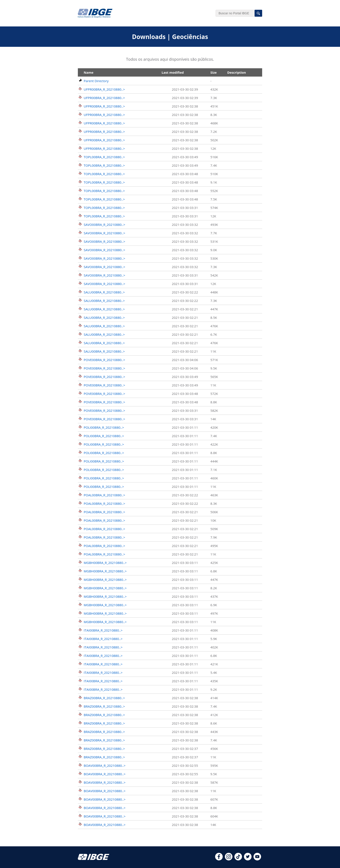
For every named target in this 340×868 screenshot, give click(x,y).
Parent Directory (96, 81)
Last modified (173, 72)
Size (213, 72)
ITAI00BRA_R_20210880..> (103, 630)
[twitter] (248, 859)
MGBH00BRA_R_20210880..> (105, 563)
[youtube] (257, 859)
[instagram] (229, 859)
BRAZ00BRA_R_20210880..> (104, 698)
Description (237, 72)
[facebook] (219, 859)
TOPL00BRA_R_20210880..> (104, 157)
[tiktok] (238, 859)
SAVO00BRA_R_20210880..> (104, 225)
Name (89, 72)
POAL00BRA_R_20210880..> (104, 495)
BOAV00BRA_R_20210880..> (105, 765)
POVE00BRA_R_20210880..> (104, 360)
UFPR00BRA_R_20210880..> (104, 89)
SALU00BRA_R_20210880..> (104, 292)
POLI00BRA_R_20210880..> (104, 427)
